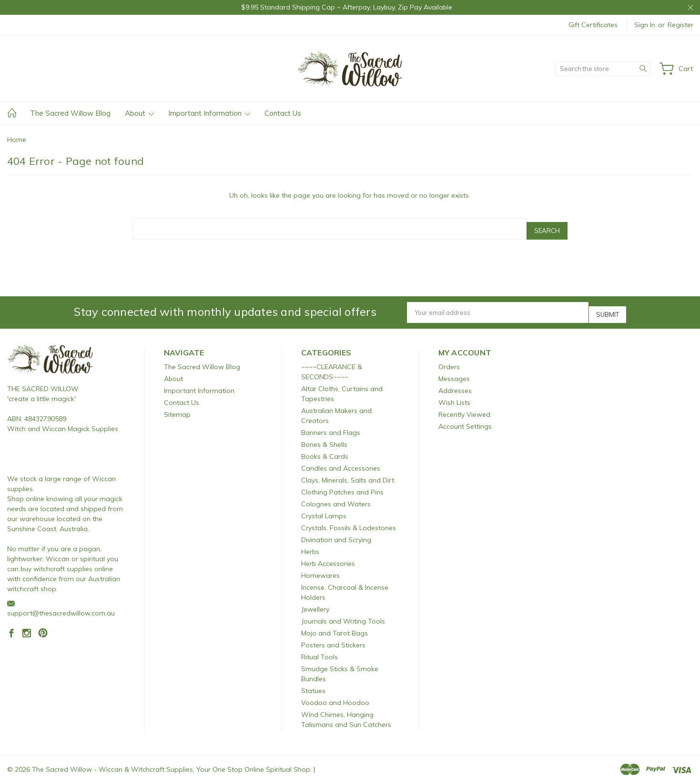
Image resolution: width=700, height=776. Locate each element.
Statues (313, 683)
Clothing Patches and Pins (342, 484)
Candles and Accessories (341, 461)
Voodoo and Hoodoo (335, 695)
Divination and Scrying (336, 532)
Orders (449, 359)
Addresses (455, 383)
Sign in (645, 25)
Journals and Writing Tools (343, 614)
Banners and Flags (331, 425)
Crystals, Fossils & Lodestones (349, 520)
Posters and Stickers (333, 637)
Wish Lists (454, 395)
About (139, 113)
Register (680, 25)
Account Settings (465, 419)
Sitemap (177, 407)
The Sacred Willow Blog (70, 113)
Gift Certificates (593, 25)
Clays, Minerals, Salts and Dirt (348, 473)
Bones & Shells (324, 437)
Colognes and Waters (336, 496)
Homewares (320, 568)
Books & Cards (325, 449)
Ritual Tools (320, 649)
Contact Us (283, 113)
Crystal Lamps (324, 508)
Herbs (310, 544)
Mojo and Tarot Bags (335, 625)
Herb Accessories (328, 556)
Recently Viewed (464, 407)
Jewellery (315, 602)
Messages (454, 371)
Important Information (209, 113)
